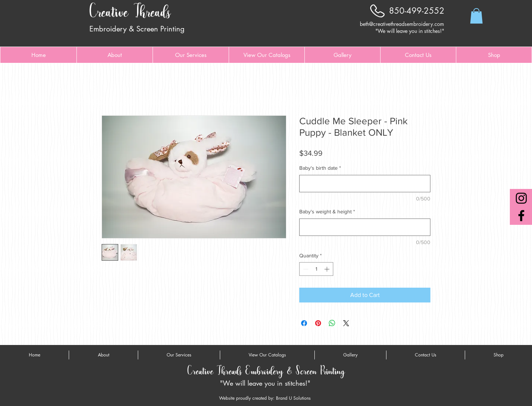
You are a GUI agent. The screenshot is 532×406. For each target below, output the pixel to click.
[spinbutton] (316, 269)
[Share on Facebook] (304, 323)
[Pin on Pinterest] (318, 323)
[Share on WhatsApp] (332, 323)
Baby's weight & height (327, 212)
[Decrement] (305, 269)
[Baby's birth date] (365, 184)
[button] (476, 16)
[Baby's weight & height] (365, 227)
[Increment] (328, 269)
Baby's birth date (320, 168)
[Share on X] (346, 323)
